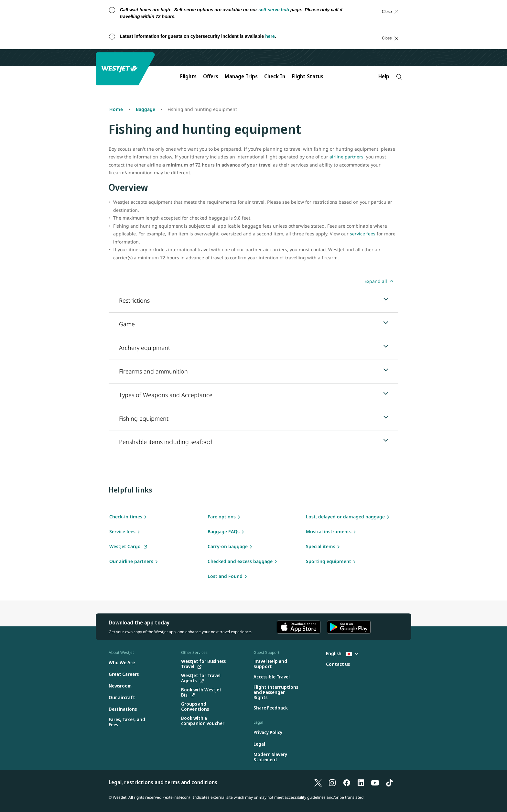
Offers (211, 76)
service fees (363, 234)
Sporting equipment (329, 561)
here (270, 36)
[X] (318, 782)
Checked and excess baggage (240, 561)
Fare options (222, 517)
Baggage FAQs (224, 531)
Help (384, 76)
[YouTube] (375, 782)
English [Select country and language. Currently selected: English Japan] (342, 653)
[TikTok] (389, 782)
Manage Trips (241, 76)
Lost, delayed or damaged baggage (345, 517)
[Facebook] (347, 782)
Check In (275, 76)
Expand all (376, 281)
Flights (188, 76)
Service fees (122, 531)
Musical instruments (329, 531)
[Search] (399, 77)
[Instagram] (332, 782)
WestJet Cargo (125, 546)
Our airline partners (131, 561)
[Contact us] (338, 664)
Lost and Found (225, 576)
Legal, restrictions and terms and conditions (163, 782)
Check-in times (126, 517)
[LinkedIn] (361, 782)
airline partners (346, 157)
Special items (321, 546)
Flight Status (307, 76)
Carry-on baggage (228, 546)
